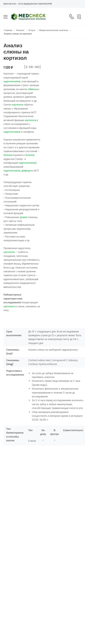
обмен (32, 89)
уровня (24, 217)
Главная (8, 30)
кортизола (18, 105)
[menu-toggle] (6, 17)
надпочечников (12, 81)
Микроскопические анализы (54, 30)
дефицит (26, 171)
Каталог (20, 30)
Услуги (32, 30)
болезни (8, 155)
